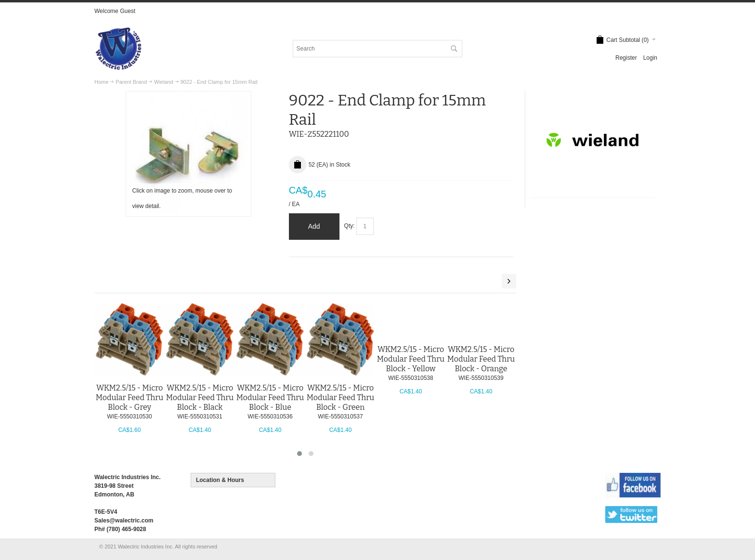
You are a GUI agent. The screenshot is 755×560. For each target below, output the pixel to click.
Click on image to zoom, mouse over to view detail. (182, 198)
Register (626, 58)
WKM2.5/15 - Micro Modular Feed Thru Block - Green (340, 397)
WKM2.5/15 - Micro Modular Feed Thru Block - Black (200, 397)
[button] (299, 454)
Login (650, 58)
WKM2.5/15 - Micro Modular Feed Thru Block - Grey (130, 397)
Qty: (350, 226)
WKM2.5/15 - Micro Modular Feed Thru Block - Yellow (411, 359)
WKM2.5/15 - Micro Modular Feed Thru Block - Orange (481, 359)
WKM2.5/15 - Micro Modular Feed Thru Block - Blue (270, 397)
